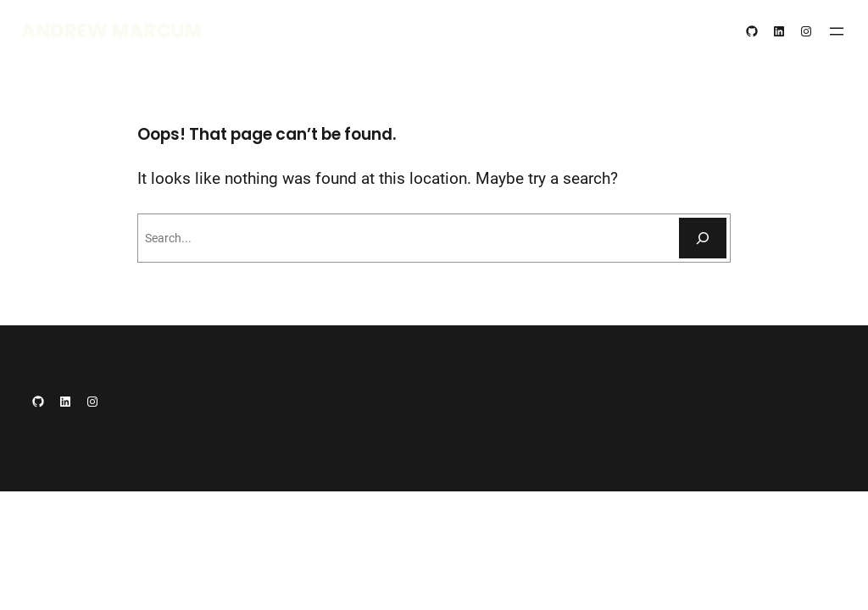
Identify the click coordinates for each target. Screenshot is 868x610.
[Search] (703, 238)
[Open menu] (837, 31)
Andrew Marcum (112, 30)
